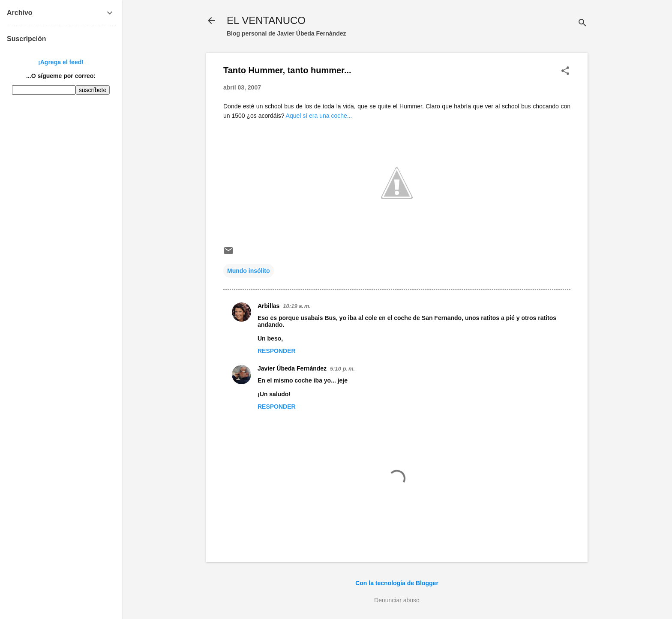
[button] (565, 71)
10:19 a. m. (297, 306)
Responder (277, 351)
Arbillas (268, 306)
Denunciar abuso (397, 600)
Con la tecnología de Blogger (397, 583)
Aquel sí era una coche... (319, 116)
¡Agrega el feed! (61, 62)
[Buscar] (582, 23)
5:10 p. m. (342, 369)
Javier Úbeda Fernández (292, 368)
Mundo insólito (249, 271)
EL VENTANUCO (266, 20)
